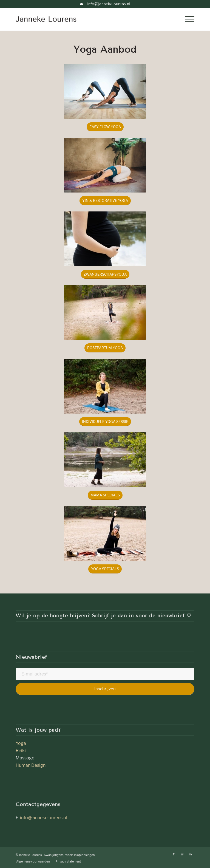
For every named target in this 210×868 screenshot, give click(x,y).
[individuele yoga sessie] (105, 422)
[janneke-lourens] (87, 19)
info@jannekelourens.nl (105, 4)
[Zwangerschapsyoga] (105, 274)
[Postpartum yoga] (105, 348)
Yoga (21, 743)
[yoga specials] (105, 569)
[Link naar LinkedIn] (190, 854)
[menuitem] (187, 19)
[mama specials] (105, 495)
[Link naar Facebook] (174, 854)
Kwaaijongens (54, 855)
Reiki (21, 751)
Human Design (31, 765)
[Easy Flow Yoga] (105, 127)
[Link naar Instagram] (182, 854)
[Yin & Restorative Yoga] (105, 201)
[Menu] (187, 19)
